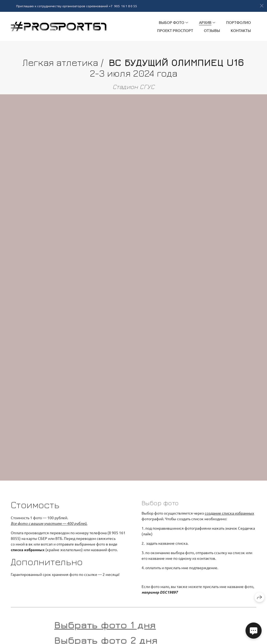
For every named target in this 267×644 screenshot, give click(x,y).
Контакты (241, 30)
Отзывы (212, 30)
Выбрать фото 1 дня (105, 627)
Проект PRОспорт (175, 30)
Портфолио (239, 22)
